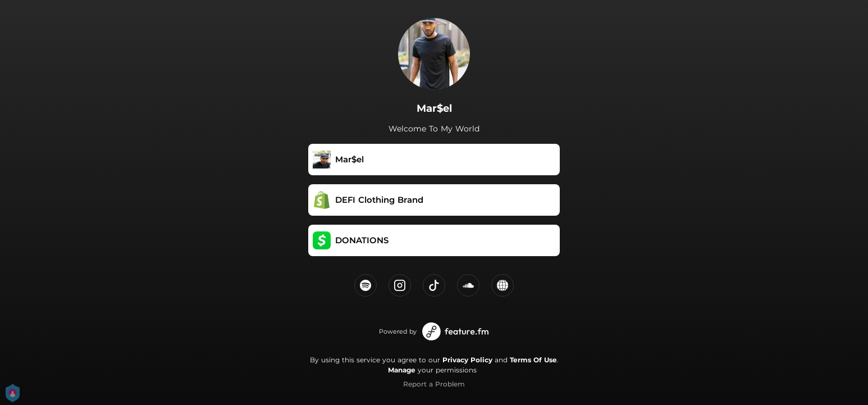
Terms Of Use (533, 360)
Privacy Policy (467, 360)
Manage (402, 370)
